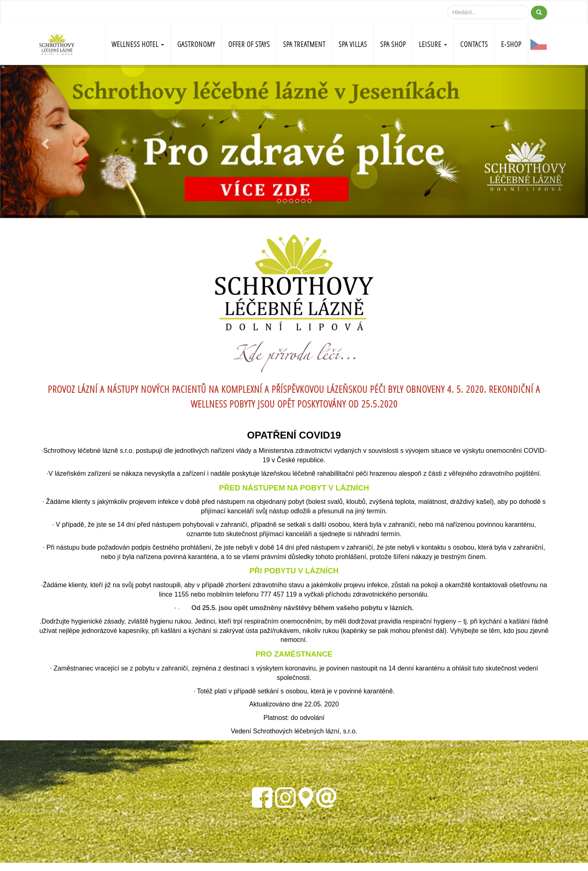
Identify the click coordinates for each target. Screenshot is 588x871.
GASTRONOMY (196, 44)
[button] (44, 141)
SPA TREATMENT (304, 44)
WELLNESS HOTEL (138, 44)
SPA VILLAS (353, 44)
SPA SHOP (393, 44)
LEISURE (433, 44)
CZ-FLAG (539, 45)
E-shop (511, 44)
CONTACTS (474, 44)
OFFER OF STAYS (249, 44)
